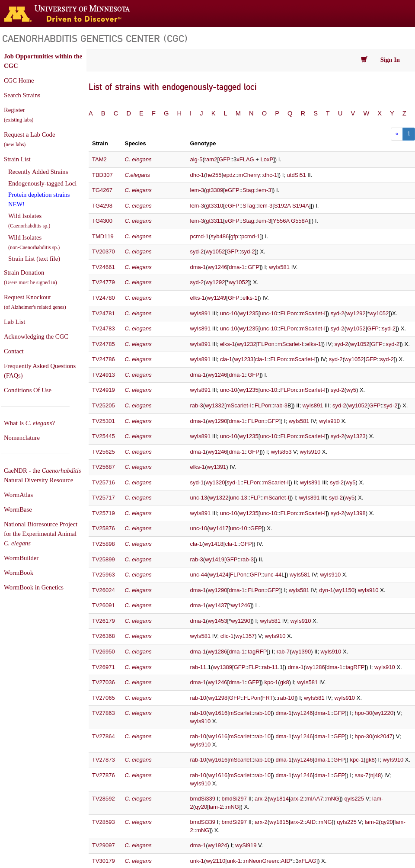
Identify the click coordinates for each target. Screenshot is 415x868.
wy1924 (218, 845)
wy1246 (218, 267)
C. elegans (138, 236)
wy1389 (222, 667)
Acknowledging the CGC (36, 336)
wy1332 (215, 405)
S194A (301, 206)
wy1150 (345, 590)
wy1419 (215, 559)
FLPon (288, 313)
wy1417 (219, 528)
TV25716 (104, 482)
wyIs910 (329, 421)
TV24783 (104, 328)
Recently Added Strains (38, 172)
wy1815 (279, 822)
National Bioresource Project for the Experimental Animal (41, 534)
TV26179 (104, 621)
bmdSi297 (235, 799)
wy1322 (219, 498)
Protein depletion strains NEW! (39, 199)
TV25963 (104, 575)
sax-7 (361, 775)
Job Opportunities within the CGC (43, 61)
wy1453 (218, 621)
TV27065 (104, 698)
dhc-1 (197, 175)
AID (311, 822)
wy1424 (219, 575)
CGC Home (19, 80)
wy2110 (215, 861)
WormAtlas (18, 495)
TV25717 (104, 498)
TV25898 (104, 544)
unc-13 (199, 498)
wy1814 (279, 799)
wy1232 (247, 344)
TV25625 (104, 452)
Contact (14, 351)
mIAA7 (314, 799)
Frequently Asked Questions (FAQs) (40, 371)
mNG (333, 799)
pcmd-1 (200, 236)
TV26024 (104, 590)
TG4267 (102, 190)
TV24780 (104, 298)
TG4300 (102, 221)
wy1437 (218, 605)
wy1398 (356, 513)
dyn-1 (326, 590)
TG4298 (102, 206)
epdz (229, 175)
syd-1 (197, 482)
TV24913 (104, 375)
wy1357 (245, 636)
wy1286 (218, 652)
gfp (234, 236)
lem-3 (197, 190)
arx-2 (261, 799)
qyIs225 (354, 799)
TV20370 (104, 251)
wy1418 (214, 544)
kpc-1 (271, 682)
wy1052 (215, 251)
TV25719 (104, 513)
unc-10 (229, 313)
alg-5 (196, 159)
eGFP (232, 190)
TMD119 (103, 236)
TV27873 (104, 760)
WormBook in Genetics (34, 587)
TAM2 (99, 159)
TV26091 (104, 605)
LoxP (267, 159)
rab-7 (283, 652)
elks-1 (198, 298)
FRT (267, 698)
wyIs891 (201, 313)
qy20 (201, 807)
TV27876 (104, 775)
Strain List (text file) (34, 259)
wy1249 (217, 298)
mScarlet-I (313, 313)
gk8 (285, 682)
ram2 (211, 159)
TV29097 (104, 845)
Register (19, 115)
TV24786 (104, 359)
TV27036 (104, 682)
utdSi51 (297, 175)
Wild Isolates (29, 221)
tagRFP (257, 652)
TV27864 (104, 736)
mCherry (249, 175)
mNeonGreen (261, 861)
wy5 (351, 390)
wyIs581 (279, 267)
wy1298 (218, 698)
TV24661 (104, 267)
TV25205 (104, 405)
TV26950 (104, 652)
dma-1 (198, 267)
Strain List (17, 159)
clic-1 (227, 636)
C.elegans (138, 175)
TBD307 (102, 175)
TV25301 (104, 421)
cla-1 (226, 359)
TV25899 (104, 559)
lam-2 (216, 807)
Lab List (14, 322)
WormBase (18, 509)
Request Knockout (35, 302)
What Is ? (29, 423)
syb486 (220, 236)
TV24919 (104, 390)
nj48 (376, 775)
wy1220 (384, 713)
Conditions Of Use (28, 390)
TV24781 (104, 313)
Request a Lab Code (29, 139)
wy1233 (244, 359)
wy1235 (249, 313)
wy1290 (218, 421)
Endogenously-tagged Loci (42, 183)
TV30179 (104, 861)
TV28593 (104, 822)
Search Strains (22, 95)
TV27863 (104, 713)
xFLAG (245, 159)
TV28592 (104, 799)
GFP (225, 159)
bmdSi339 (203, 799)
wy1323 (356, 436)
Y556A (281, 221)
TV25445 (104, 436)
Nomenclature (22, 438)
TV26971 (104, 667)
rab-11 (198, 667)
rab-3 (197, 405)
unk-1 (197, 861)
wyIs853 (281, 452)
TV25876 (104, 528)
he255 (214, 175)
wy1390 (301, 652)
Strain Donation (30, 277)
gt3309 (214, 190)
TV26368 (104, 636)
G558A (300, 221)
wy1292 (215, 282)
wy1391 (217, 467)
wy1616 (218, 713)
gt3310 (214, 206)
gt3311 (214, 221)
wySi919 (246, 845)
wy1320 (215, 482)
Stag (248, 190)
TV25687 (104, 467)
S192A (282, 206)
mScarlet (240, 713)
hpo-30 (363, 713)
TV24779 (104, 282)
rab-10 (198, 698)
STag (249, 206)
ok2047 (383, 736)
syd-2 (197, 251)
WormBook (19, 573)
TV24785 (104, 344)
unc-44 (199, 575)
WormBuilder (21, 558)
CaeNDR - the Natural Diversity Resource (42, 475)
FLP (255, 498)
